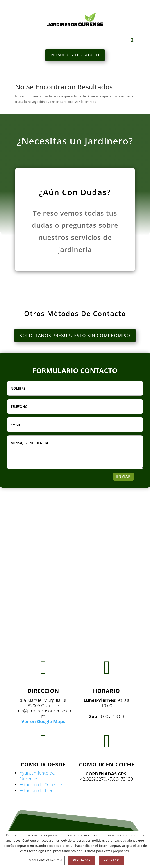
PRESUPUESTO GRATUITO (75, 55)
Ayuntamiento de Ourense (37, 776)
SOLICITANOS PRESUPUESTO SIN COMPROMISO (75, 335)
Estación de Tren (37, 790)
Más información (45, 860)
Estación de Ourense (41, 785)
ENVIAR (123, 477)
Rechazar (82, 860)
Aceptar (111, 860)
